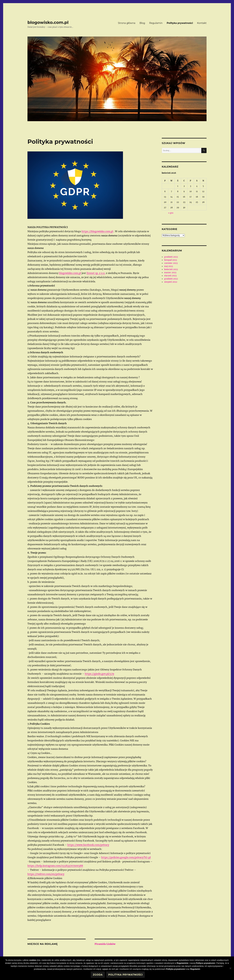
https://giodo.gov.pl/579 (99, 674)
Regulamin (156, 23)
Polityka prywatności (180, 23)
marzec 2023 (170, 273)
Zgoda (98, 975)
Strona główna (127, 23)
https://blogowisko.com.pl (97, 231)
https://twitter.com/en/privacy (46, 874)
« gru (171, 213)
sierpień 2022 (171, 282)
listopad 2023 (171, 260)
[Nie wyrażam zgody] (230, 968)
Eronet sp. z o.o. (96, 273)
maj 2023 (168, 266)
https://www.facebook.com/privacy (88, 845)
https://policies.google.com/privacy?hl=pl (126, 857)
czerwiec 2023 (171, 263)
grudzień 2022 (171, 279)
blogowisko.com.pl (48, 22)
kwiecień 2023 (171, 269)
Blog (142, 23)
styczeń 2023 (170, 276)
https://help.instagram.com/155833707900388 (55, 866)
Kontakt (202, 23)
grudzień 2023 (171, 257)
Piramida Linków (105, 944)
